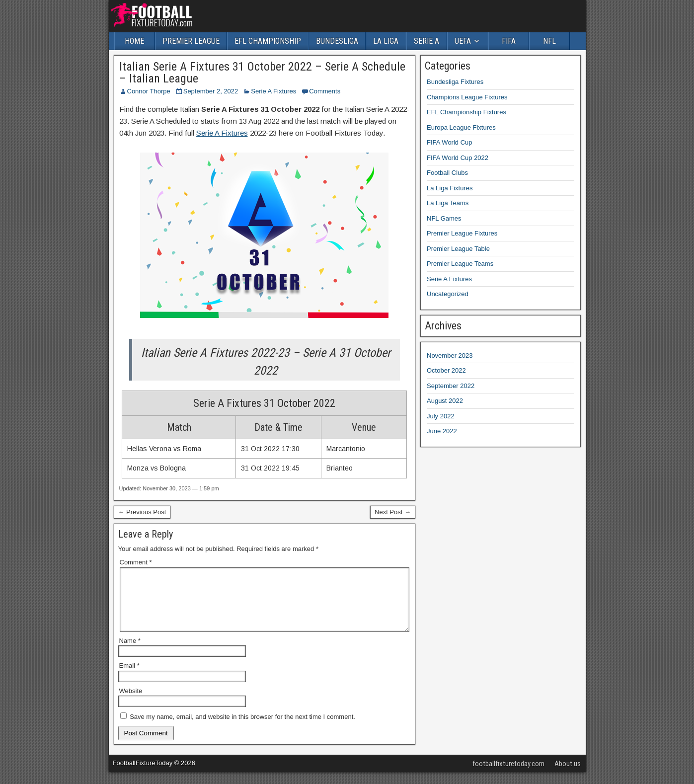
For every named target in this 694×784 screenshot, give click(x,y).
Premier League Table (458, 249)
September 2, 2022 (211, 91)
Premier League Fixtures (462, 233)
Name (130, 653)
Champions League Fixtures (467, 97)
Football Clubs (447, 173)
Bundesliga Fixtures (455, 82)
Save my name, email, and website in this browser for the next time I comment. (242, 729)
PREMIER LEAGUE (191, 41)
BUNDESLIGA (337, 41)
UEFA (463, 41)
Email (129, 677)
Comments (325, 91)
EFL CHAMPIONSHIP (268, 41)
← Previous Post (142, 512)
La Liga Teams (448, 203)
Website (131, 703)
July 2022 (441, 416)
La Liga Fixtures (450, 188)
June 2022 (442, 431)
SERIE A (426, 41)
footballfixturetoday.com (508, 776)
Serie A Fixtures (273, 91)
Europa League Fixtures (461, 127)
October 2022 (446, 370)
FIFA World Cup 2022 (458, 158)
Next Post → (393, 512)
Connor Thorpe (149, 91)
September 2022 (451, 386)
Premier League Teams (460, 264)
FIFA (509, 41)
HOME (134, 41)
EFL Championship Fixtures (466, 112)
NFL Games (444, 218)
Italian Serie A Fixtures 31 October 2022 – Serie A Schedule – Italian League (262, 73)
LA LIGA (386, 41)
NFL (549, 41)
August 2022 (445, 401)
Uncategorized (448, 294)
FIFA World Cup (450, 142)
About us (568, 776)
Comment (136, 562)
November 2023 (450, 355)
